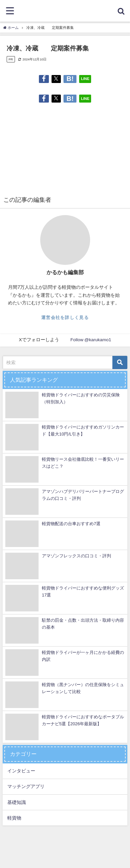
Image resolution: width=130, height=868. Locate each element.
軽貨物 (14, 818)
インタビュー (21, 771)
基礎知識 (17, 802)
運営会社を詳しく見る (65, 317)
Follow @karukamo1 (91, 340)
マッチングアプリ (26, 786)
